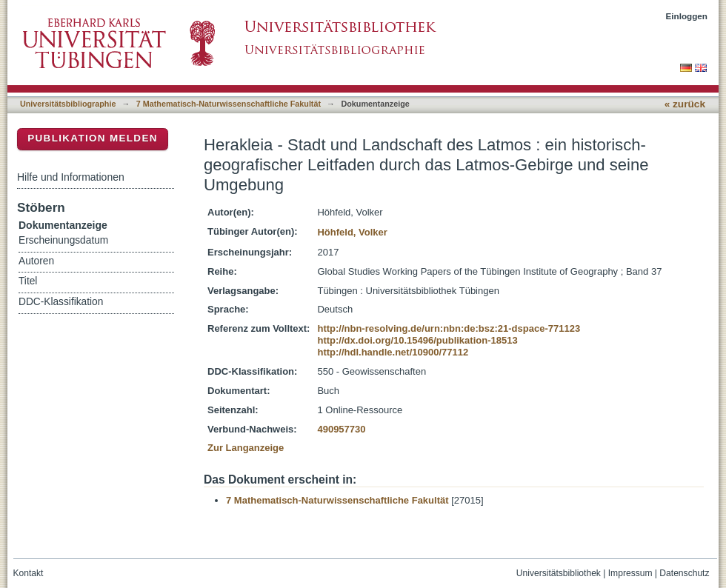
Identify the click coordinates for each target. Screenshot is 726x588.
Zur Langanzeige (246, 448)
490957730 (341, 429)
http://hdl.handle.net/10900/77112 (393, 352)
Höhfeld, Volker (352, 232)
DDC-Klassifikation (61, 302)
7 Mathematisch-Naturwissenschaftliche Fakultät (229, 104)
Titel (28, 281)
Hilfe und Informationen (71, 177)
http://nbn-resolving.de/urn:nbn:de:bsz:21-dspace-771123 (449, 328)
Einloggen (687, 16)
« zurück (685, 104)
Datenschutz (684, 573)
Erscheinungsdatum (63, 240)
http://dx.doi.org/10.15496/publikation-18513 (417, 340)
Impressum (630, 573)
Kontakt (29, 573)
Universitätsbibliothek (559, 573)
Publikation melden (93, 138)
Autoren (36, 261)
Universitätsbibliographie (68, 104)
